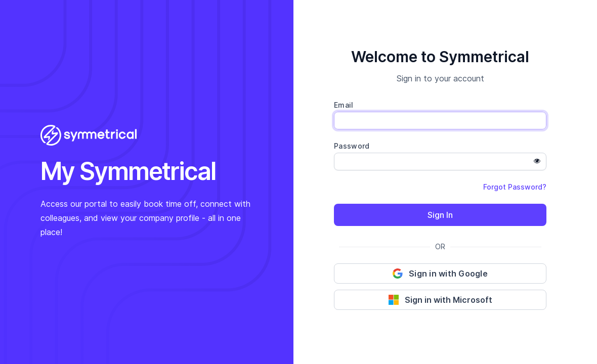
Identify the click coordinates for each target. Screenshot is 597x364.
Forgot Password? (515, 187)
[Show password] (537, 161)
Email (344, 105)
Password (352, 146)
